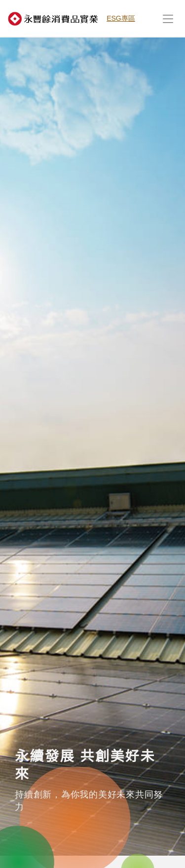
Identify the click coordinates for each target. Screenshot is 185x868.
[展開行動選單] (168, 18)
